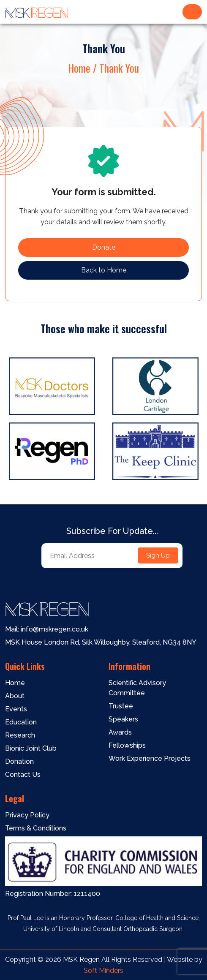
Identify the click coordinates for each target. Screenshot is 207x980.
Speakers (123, 719)
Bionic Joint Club (31, 748)
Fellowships (127, 745)
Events (16, 709)
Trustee (121, 706)
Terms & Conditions (36, 828)
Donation (19, 761)
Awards (120, 732)
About (15, 696)
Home (15, 683)
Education (21, 722)
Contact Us (23, 774)
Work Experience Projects (150, 758)
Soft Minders (103, 970)
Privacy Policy (27, 815)
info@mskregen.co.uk (54, 629)
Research (20, 735)
